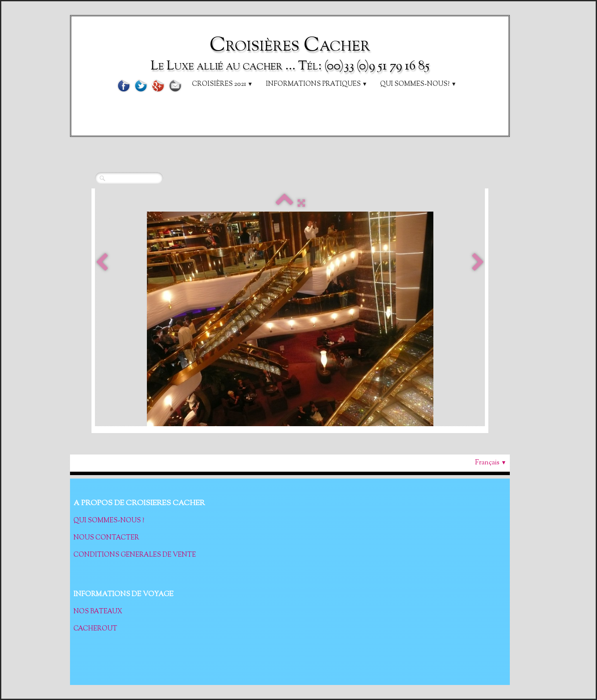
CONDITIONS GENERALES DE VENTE (135, 555)
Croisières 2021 (222, 84)
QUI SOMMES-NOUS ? (109, 521)
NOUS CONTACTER (106, 538)
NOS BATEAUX (99, 612)
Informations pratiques (317, 84)
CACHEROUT (95, 629)
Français (491, 463)
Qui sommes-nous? (418, 84)
